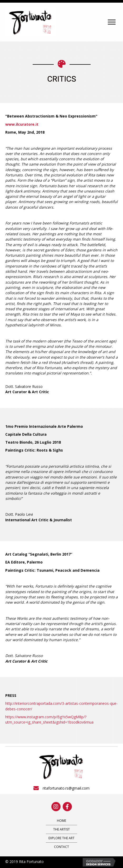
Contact (61, 847)
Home (61, 821)
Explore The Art (61, 838)
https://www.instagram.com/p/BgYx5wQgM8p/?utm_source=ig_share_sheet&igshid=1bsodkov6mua (49, 719)
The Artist (61, 829)
